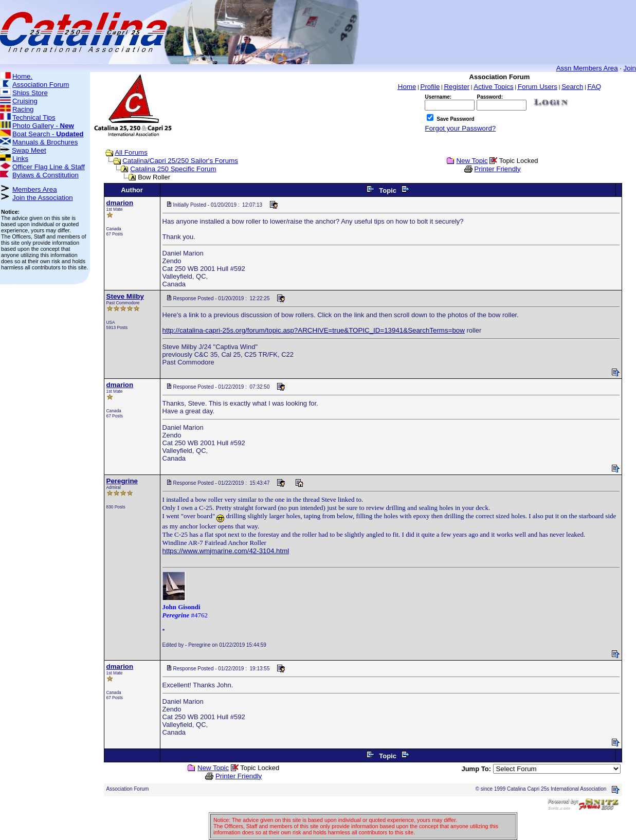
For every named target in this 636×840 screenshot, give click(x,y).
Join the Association (43, 198)
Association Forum (41, 85)
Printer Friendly (497, 169)
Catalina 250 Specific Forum (173, 169)
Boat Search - (48, 134)
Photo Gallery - (43, 126)
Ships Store (30, 93)
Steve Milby (125, 296)
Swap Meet (29, 150)
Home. (22, 76)
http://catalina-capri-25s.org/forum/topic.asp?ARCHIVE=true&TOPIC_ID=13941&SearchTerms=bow (314, 330)
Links (20, 159)
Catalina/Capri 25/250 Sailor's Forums (180, 161)
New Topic (472, 161)
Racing (23, 109)
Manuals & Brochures (45, 142)
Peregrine (122, 481)
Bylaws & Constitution (46, 175)
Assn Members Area (587, 68)
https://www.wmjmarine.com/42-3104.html (226, 551)
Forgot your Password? (460, 128)
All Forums (131, 152)
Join (630, 68)
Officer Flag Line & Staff (49, 167)
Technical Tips (34, 117)
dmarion (120, 203)
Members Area (35, 189)
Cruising (25, 101)
